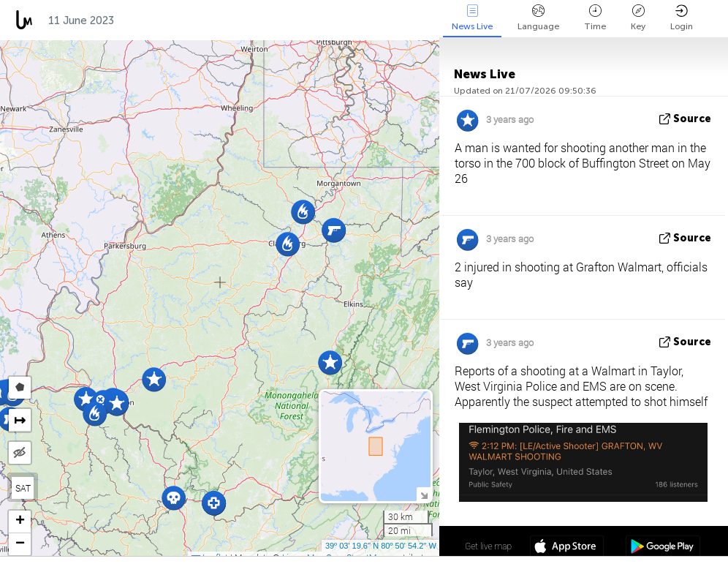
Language (538, 18)
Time (595, 18)
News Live (472, 18)
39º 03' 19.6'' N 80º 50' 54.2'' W (381, 546)
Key (638, 18)
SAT (23, 488)
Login (682, 18)
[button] (117, 403)
